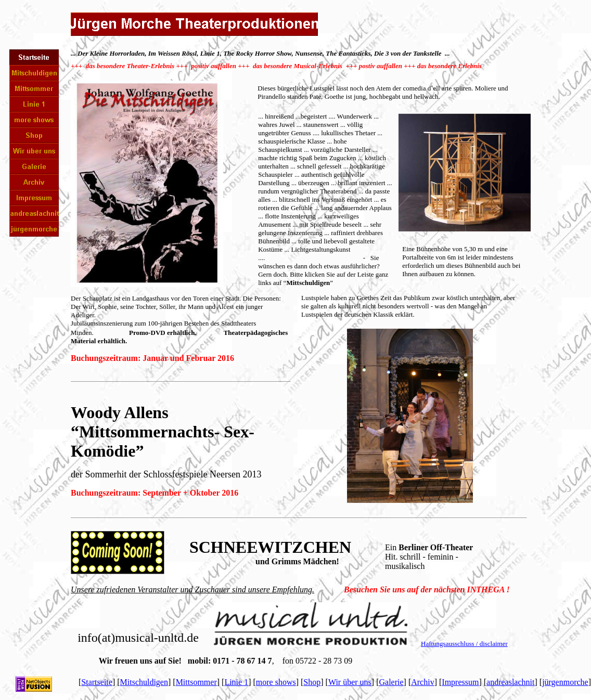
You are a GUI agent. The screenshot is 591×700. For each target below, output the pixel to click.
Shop (312, 682)
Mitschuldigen (144, 682)
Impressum (460, 682)
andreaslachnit (510, 682)
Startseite (97, 682)
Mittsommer (196, 682)
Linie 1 (236, 682)
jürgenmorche (565, 682)
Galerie (391, 682)
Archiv (422, 682)
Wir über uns (350, 682)
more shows (276, 682)
